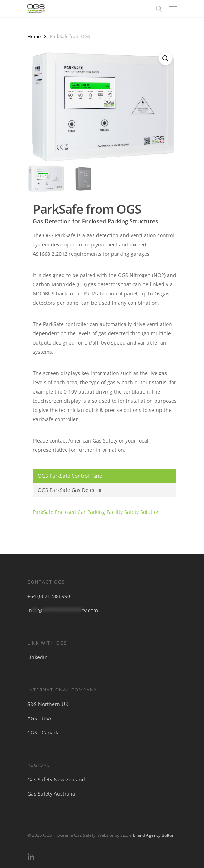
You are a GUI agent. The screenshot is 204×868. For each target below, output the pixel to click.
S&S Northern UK (48, 704)
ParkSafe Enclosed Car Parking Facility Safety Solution (96, 512)
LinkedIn (38, 657)
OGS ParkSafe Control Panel (71, 476)
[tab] (104, 476)
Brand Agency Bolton (154, 835)
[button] (173, 9)
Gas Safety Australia (51, 794)
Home (34, 36)
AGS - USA (39, 718)
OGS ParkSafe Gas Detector (70, 490)
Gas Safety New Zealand (56, 779)
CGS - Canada (44, 733)
